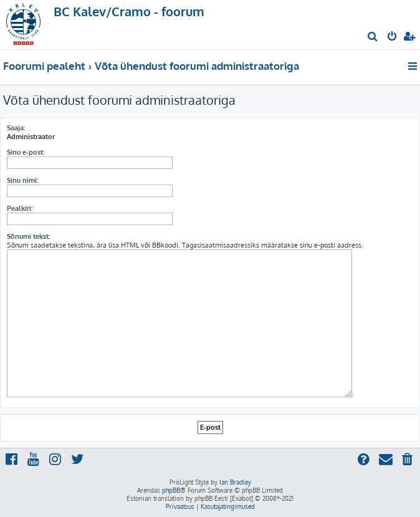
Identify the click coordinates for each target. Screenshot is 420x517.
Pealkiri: (20, 208)
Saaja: (16, 128)
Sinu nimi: (22, 180)
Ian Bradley (235, 482)
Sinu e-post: (26, 152)
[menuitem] (373, 37)
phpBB (171, 490)
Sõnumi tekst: (28, 236)
